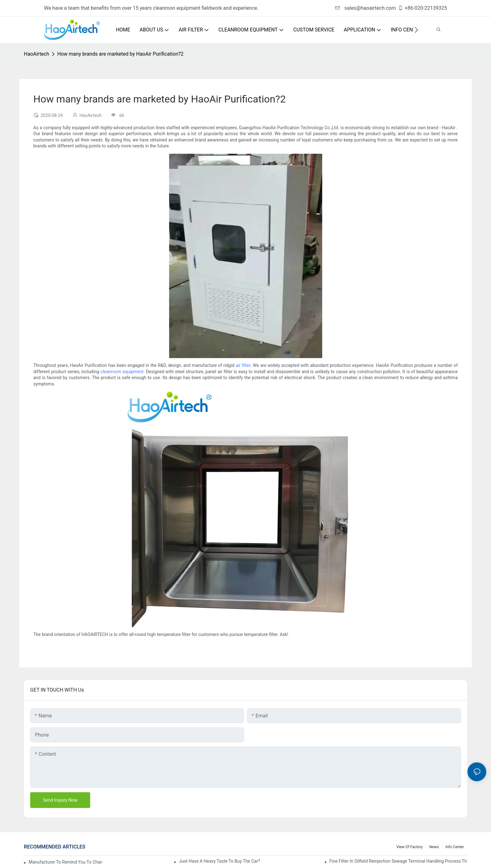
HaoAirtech (36, 54)
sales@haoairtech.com (366, 8)
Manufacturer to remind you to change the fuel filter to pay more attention (65, 862)
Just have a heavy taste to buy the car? (219, 861)
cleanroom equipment (122, 372)
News (434, 847)
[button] (416, 30)
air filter (243, 365)
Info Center (455, 847)
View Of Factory (410, 847)
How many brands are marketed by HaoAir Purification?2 (120, 54)
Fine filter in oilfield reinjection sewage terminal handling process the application (398, 861)
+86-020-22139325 (422, 8)
